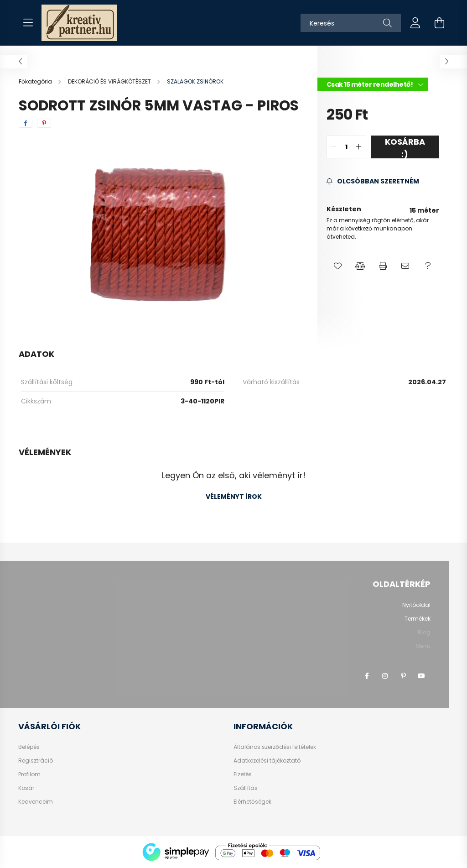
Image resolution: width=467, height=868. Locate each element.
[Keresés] (351, 23)
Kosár (26, 788)
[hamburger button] (28, 23)
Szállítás (246, 788)
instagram (385, 676)
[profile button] (415, 23)
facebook (367, 676)
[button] (338, 266)
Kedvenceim (36, 802)
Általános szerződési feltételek (275, 747)
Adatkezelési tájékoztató (267, 761)
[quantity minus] (334, 147)
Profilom (29, 774)
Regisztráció (36, 761)
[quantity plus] (359, 147)
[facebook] (26, 123)
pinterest (403, 676)
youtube (421, 676)
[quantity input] (346, 147)
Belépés (29, 747)
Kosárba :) (405, 147)
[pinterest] (44, 123)
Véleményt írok (234, 497)
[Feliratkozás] (373, 181)
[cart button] (439, 23)
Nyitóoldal (416, 605)
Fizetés (243, 774)
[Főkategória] (36, 81)
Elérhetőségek (252, 802)
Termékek (418, 619)
